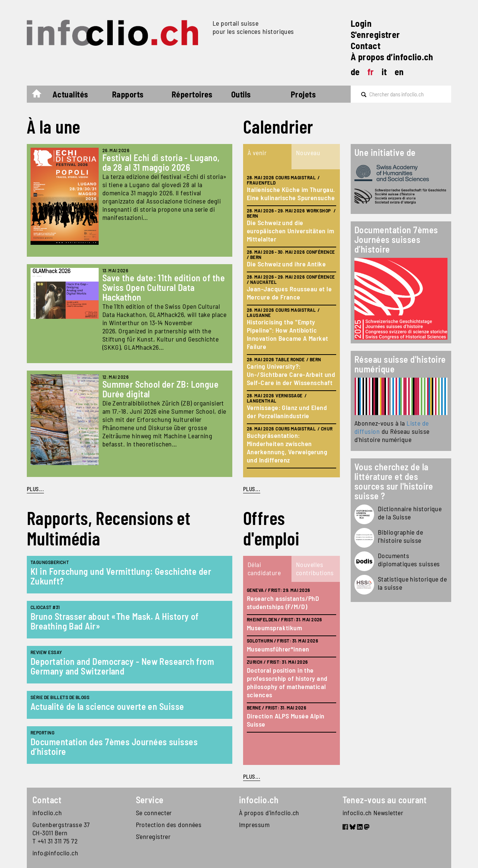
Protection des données (169, 824)
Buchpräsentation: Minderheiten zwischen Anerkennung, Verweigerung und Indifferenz (287, 448)
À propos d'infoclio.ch (269, 813)
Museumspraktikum (274, 628)
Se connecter (154, 813)
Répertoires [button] (192, 94)
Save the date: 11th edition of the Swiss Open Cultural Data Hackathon (164, 287)
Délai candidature (264, 568)
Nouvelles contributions (315, 568)
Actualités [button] (70, 94)
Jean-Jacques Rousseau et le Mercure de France (289, 293)
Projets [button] (303, 94)
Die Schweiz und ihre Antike (286, 264)
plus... (252, 489)
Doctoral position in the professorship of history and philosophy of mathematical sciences (287, 682)
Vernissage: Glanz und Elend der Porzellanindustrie (287, 411)
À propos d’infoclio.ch (392, 57)
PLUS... (35, 489)
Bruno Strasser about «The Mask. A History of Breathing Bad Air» (115, 621)
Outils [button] (241, 94)
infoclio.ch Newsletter (373, 813)
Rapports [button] (128, 94)
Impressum (254, 824)
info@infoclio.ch (55, 853)
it (384, 72)
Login (361, 23)
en (399, 72)
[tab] (267, 157)
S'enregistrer (375, 34)
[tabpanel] (291, 323)
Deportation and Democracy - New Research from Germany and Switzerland (122, 666)
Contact (366, 46)
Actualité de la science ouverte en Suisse (107, 706)
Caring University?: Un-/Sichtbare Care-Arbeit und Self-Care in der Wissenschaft (291, 374)
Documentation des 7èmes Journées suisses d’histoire (114, 747)
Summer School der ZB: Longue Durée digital (161, 389)
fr (371, 72)
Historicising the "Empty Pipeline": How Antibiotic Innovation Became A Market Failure (288, 334)
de (355, 72)
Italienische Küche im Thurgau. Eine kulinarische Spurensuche (291, 193)
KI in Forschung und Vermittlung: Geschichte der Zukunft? (121, 576)
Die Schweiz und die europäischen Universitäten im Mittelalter (290, 231)
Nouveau (308, 153)
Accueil (40, 95)
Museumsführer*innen (278, 649)
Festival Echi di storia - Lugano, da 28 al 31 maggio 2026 (161, 162)
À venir (257, 153)
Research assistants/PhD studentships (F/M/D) (283, 602)
